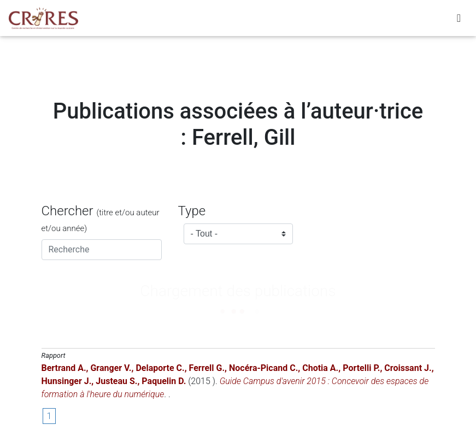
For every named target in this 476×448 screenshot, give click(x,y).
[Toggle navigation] (459, 20)
